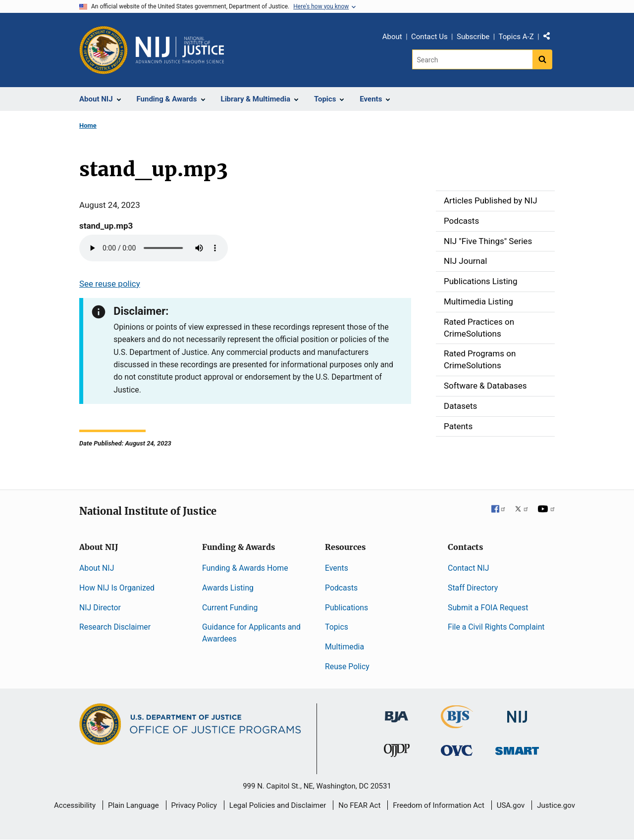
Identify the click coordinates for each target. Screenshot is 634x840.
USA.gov (511, 805)
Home (88, 125)
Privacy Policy (194, 805)
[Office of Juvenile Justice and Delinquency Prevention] (397, 753)
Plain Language (133, 805)
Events (337, 568)
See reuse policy (110, 284)
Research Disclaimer (115, 627)
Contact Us (429, 37)
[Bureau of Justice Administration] (396, 712)
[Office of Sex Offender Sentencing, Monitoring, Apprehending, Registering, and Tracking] (517, 748)
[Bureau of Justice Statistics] (457, 724)
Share (550, 38)
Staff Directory (473, 588)
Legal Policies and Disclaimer (278, 805)
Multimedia (344, 647)
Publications (346, 608)
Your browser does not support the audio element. (154, 248)
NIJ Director (100, 608)
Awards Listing (228, 588)
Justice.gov (556, 805)
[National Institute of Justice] (517, 713)
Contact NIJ (469, 568)
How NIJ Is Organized (117, 588)
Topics (337, 627)
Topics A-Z (516, 37)
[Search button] (542, 59)
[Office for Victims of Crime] (457, 750)
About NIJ (97, 568)
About (392, 37)
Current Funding (230, 608)
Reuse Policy (347, 667)
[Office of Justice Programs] (104, 50)
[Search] (472, 59)
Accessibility (75, 805)
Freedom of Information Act (439, 805)
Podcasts (341, 588)
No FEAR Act (359, 805)
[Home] (180, 50)
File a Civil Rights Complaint (496, 627)
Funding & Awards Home (245, 568)
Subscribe (473, 37)
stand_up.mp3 (106, 226)
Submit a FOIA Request (488, 608)
